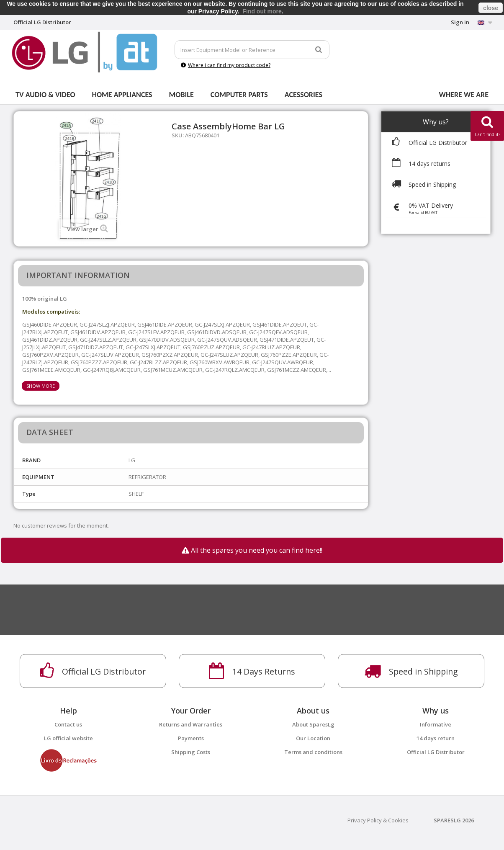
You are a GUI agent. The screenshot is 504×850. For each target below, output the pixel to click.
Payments (191, 738)
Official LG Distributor (436, 752)
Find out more (262, 11)
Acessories (303, 95)
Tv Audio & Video (45, 95)
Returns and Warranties (191, 724)
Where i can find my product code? (226, 65)
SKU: (178, 135)
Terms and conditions (313, 752)
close (491, 8)
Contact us (68, 724)
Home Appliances (122, 95)
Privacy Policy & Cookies (378, 820)
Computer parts (239, 95)
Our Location (313, 738)
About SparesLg (313, 724)
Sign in (460, 22)
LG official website (68, 738)
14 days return (436, 738)
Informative (436, 724)
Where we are (464, 95)
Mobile (181, 95)
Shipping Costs (191, 752)
